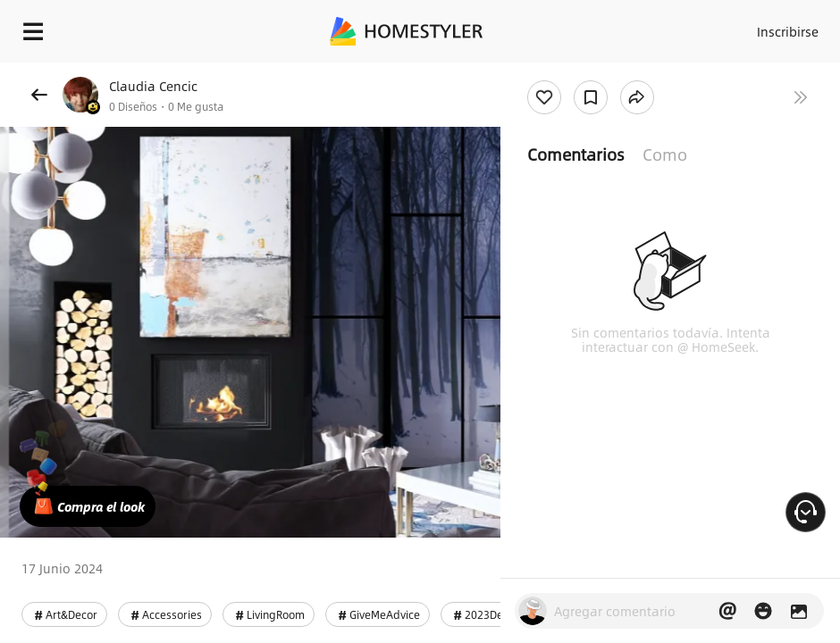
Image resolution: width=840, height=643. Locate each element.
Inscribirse (788, 31)
